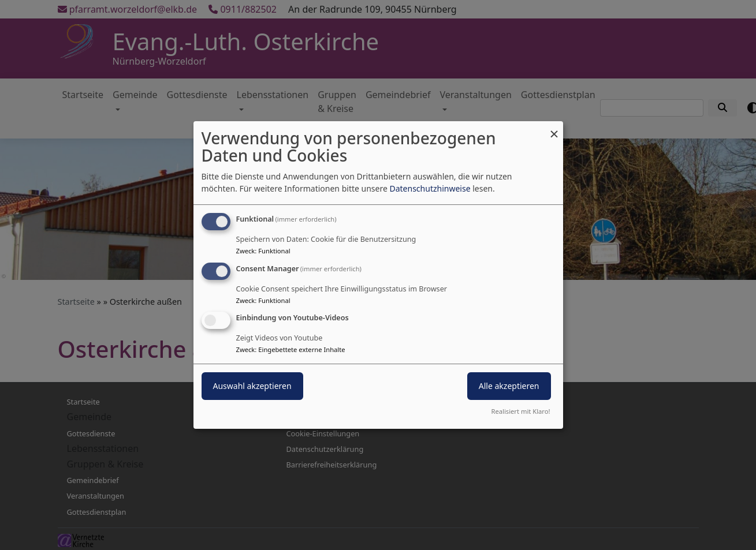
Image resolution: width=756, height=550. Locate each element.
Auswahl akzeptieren (252, 386)
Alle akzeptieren (509, 386)
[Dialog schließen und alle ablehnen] (554, 128)
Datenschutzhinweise (430, 188)
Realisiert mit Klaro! (521, 411)
